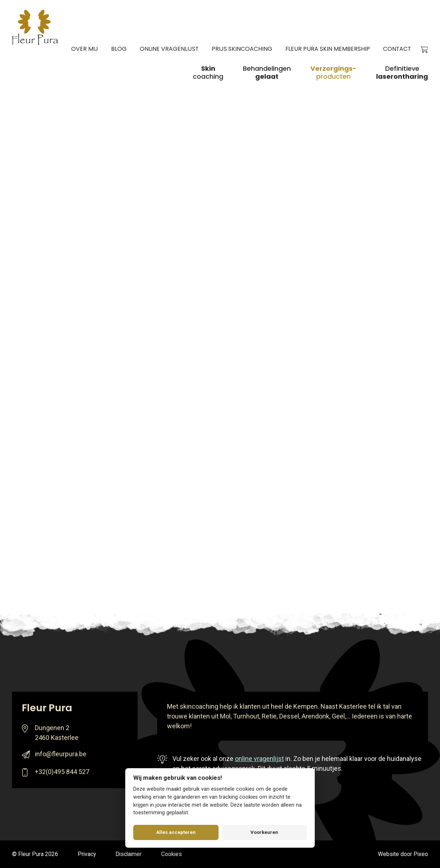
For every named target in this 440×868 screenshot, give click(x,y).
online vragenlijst (259, 759)
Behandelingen (267, 73)
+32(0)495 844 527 (62, 772)
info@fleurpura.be (61, 754)
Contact (397, 49)
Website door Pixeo (403, 854)
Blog (119, 49)
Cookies (172, 854)
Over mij (85, 49)
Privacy (87, 854)
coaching (208, 73)
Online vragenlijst (169, 49)
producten (333, 73)
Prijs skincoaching (242, 49)
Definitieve (402, 73)
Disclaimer (129, 854)
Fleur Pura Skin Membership (328, 49)
